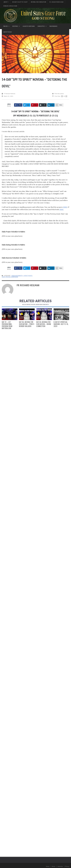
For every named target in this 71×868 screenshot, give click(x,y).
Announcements (17, 276)
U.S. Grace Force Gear (56, 2)
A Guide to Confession (29, 26)
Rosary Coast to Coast (20, 2)
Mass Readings (53, 26)
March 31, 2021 (7, 96)
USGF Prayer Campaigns (10, 277)
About (54, 866)
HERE (65, 207)
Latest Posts (28, 276)
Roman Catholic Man (10, 6)
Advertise (60, 866)
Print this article (58, 94)
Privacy (67, 866)
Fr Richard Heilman (9, 94)
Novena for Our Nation (39, 2)
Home (48, 866)
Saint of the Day (8, 32)
